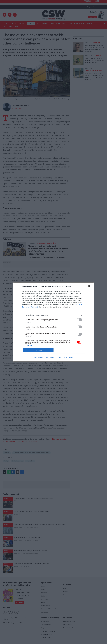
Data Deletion (39, 357)
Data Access (50, 357)
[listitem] (53, 315)
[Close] (90, 287)
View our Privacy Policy (65, 357)
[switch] (79, 320)
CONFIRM (38, 350)
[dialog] (53, 322)
